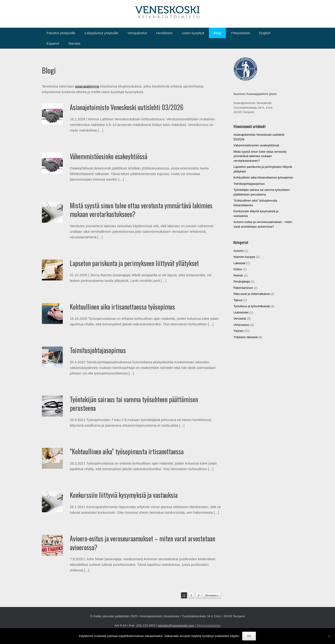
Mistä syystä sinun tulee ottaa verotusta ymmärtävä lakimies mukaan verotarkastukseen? (141, 210)
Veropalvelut (137, 33)
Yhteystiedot (240, 33)
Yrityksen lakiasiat (245, 337)
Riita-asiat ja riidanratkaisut (251, 294)
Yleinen (238, 331)
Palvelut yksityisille (61, 33)
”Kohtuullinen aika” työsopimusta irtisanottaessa (127, 451)
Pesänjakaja (242, 282)
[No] (329, 636)
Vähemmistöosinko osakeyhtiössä (109, 156)
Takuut (238, 300)
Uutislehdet (241, 312)
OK (249, 636)
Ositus (238, 269)
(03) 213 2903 (146, 625)
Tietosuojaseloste (209, 625)
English (265, 33)
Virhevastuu (241, 325)
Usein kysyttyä (193, 33)
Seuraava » (212, 595)
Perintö (238, 275)
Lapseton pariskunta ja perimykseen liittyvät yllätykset (134, 263)
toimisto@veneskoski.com (176, 625)
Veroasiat (240, 319)
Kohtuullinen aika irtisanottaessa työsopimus (122, 307)
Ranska (74, 43)
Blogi (217, 33)
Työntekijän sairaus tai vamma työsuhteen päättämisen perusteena (134, 404)
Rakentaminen (243, 288)
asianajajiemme (87, 86)
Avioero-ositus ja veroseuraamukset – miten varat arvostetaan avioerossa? (142, 543)
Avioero (238, 251)
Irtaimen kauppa (244, 257)
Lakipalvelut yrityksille (101, 33)
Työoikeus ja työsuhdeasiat (251, 306)
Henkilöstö (164, 33)
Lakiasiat (239, 263)
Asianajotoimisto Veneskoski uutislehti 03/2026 (127, 107)
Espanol (53, 43)
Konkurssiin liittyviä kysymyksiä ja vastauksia (124, 495)
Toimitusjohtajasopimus (98, 350)
